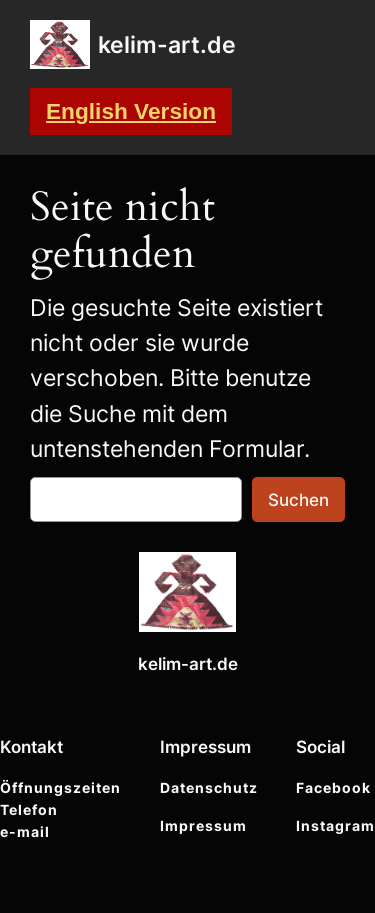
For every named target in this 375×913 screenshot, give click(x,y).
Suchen (298, 500)
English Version (131, 111)
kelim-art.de (167, 44)
